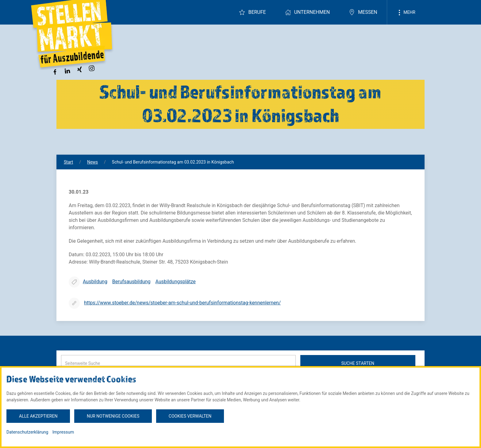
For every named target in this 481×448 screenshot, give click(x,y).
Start (68, 162)
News (92, 162)
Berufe (252, 12)
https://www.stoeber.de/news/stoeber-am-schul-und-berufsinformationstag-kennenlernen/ (182, 303)
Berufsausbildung (131, 282)
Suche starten (358, 363)
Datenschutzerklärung (27, 432)
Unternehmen (307, 12)
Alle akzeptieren (38, 416)
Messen (363, 12)
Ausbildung (95, 282)
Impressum (63, 432)
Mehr (406, 13)
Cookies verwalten (190, 416)
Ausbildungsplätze (176, 282)
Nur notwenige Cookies (113, 416)
